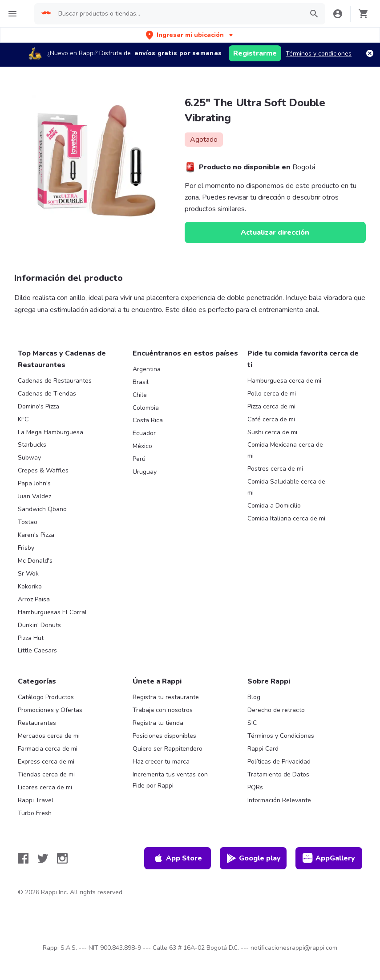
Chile (140, 395)
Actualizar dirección (275, 232)
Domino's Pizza (38, 406)
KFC (23, 419)
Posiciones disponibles (164, 736)
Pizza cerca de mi (271, 406)
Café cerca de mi (271, 419)
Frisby (26, 548)
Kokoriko (30, 586)
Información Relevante (279, 800)
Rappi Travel (36, 800)
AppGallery (329, 858)
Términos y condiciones (319, 54)
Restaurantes (37, 723)
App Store (178, 858)
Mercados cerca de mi (49, 736)
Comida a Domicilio (274, 506)
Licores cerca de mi (45, 787)
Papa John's (34, 483)
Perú (139, 459)
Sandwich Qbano (42, 509)
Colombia (146, 408)
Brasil (141, 382)
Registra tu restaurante (166, 697)
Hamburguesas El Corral (52, 612)
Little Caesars (37, 650)
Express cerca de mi (46, 762)
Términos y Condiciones (281, 736)
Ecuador (144, 433)
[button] (190, 35)
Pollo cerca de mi (272, 394)
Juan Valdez (34, 496)
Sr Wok (28, 574)
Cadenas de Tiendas (47, 394)
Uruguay (145, 472)
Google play (253, 858)
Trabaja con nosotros (163, 710)
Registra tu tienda (158, 723)
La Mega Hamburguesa (51, 432)
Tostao (28, 522)
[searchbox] (178, 14)
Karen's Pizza (36, 535)
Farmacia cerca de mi (48, 749)
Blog (254, 697)
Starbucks (32, 445)
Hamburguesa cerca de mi (284, 381)
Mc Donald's (35, 561)
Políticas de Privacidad (279, 762)
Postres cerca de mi (275, 469)
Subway (29, 458)
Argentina (147, 369)
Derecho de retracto (276, 710)
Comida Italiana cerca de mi (286, 518)
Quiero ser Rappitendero (168, 749)
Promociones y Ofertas (50, 710)
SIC (252, 723)
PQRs (255, 787)
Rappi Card (263, 749)
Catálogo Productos (46, 697)
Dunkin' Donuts (39, 625)
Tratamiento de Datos (278, 774)
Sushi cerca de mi (272, 432)
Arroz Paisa (34, 599)
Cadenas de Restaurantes (55, 381)
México (142, 446)
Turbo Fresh (35, 813)
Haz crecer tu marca (161, 762)
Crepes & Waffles (43, 470)
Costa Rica (148, 420)
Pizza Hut (31, 638)
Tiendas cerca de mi (46, 774)
